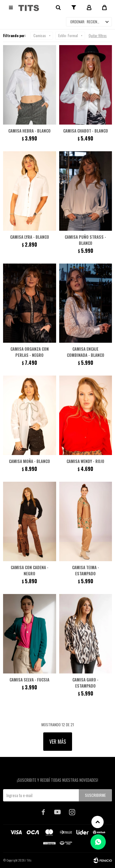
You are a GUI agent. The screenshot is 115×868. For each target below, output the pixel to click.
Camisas (40, 35)
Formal (68, 35)
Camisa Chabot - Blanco (86, 131)
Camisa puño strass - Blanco (85, 240)
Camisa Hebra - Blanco (29, 131)
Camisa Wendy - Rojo (85, 461)
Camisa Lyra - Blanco (30, 237)
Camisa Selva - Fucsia (29, 680)
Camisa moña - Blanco (29, 461)
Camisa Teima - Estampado (86, 570)
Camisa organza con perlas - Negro (30, 352)
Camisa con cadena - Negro (30, 570)
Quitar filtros (98, 35)
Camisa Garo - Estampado (85, 683)
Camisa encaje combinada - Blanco (86, 352)
